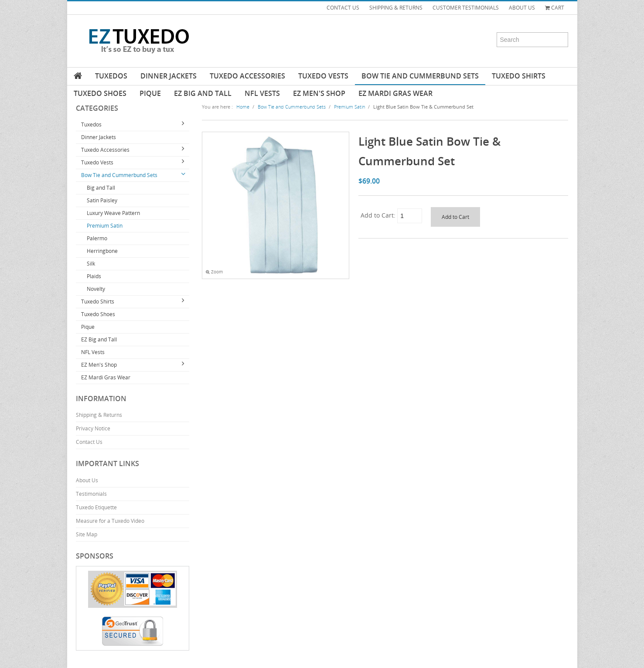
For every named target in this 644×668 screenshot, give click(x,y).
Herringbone (102, 251)
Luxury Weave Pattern (113, 213)
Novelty (96, 289)
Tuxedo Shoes (100, 93)
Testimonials (91, 494)
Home (243, 107)
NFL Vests (262, 93)
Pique (150, 93)
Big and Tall (101, 188)
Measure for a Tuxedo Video (110, 521)
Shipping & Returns (99, 415)
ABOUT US (522, 8)
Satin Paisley (102, 200)
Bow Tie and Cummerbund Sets (420, 76)
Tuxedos (111, 76)
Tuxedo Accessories (247, 76)
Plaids (94, 276)
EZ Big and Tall (203, 93)
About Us (87, 480)
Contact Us (89, 442)
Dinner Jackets (169, 76)
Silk (91, 264)
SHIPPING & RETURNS (396, 8)
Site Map (87, 534)
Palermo (97, 238)
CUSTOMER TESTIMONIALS (466, 8)
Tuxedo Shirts (519, 76)
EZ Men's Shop (319, 93)
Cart (555, 8)
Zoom (214, 272)
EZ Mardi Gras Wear (395, 93)
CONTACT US (343, 8)
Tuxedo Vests (323, 76)
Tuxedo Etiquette (96, 507)
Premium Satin (105, 226)
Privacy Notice (93, 428)
